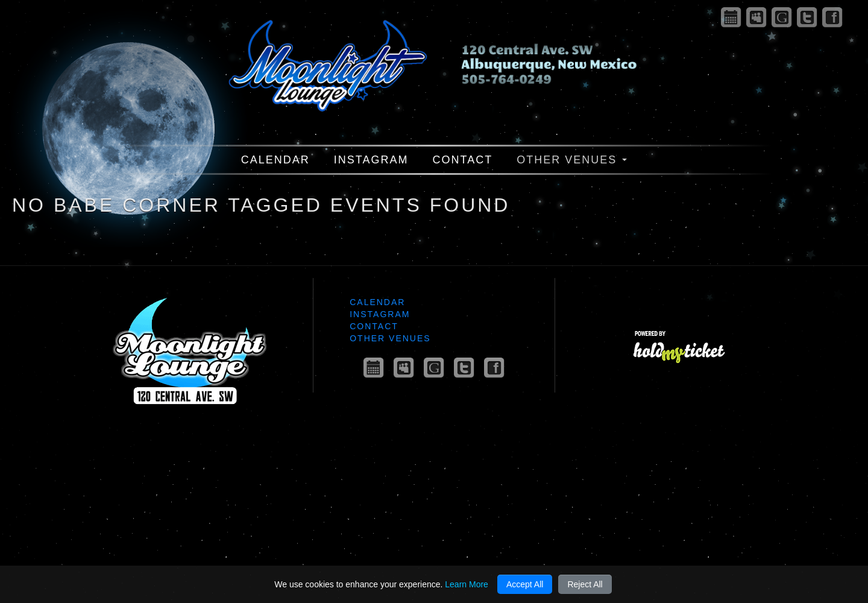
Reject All (585, 584)
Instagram (371, 160)
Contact (463, 160)
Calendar (275, 160)
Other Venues (572, 160)
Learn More (467, 584)
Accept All (525, 584)
